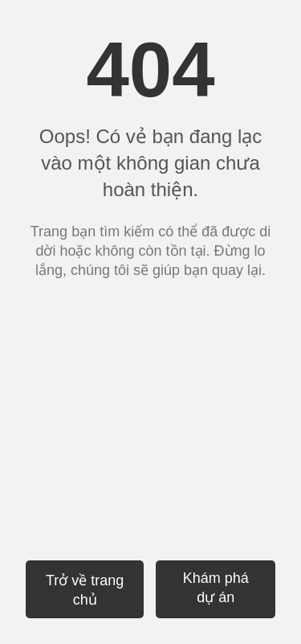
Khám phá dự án (216, 588)
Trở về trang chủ (85, 590)
